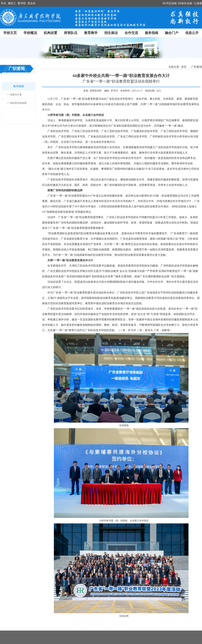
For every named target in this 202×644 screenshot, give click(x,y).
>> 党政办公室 (14, 95)
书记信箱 (171, 3)
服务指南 (151, 33)
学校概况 (30, 33)
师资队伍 (71, 33)
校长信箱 (187, 3)
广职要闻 (197, 67)
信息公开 (192, 33)
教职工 (12, 3)
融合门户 (172, 33)
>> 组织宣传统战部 (17, 103)
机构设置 (50, 33)
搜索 (199, 3)
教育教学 (91, 33)
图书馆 (22, 3)
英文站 (31, 3)
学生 (4, 3)
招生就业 (111, 33)
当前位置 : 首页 (177, 67)
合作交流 (131, 33)
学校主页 (10, 33)
